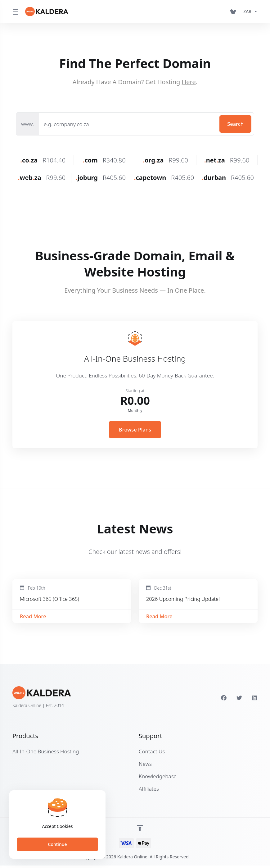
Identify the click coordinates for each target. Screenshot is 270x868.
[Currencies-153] (249, 11)
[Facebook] (224, 700)
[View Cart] (234, 11)
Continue (58, 844)
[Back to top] (140, 830)
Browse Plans (135, 429)
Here (189, 82)
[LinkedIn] (255, 700)
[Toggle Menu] (15, 11)
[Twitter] (239, 700)
